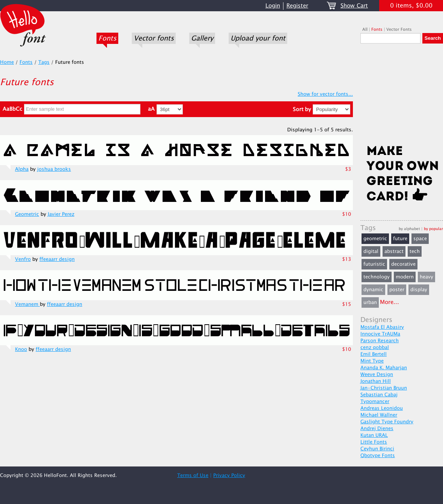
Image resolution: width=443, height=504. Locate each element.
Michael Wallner (379, 415)
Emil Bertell (374, 354)
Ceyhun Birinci (377, 449)
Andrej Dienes (377, 429)
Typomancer (375, 402)
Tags (44, 62)
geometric (375, 239)
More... (390, 302)
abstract (394, 251)
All (365, 29)
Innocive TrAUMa (380, 334)
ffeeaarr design (57, 259)
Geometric (27, 214)
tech (415, 251)
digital (371, 251)
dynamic (373, 290)
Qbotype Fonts (378, 456)
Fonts (107, 38)
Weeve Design (377, 375)
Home (7, 62)
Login (273, 6)
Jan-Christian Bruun (384, 388)
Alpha (22, 169)
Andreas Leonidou (382, 408)
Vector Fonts (399, 29)
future (400, 239)
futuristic (374, 264)
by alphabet (409, 229)
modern (405, 277)
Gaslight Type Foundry (387, 422)
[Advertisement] (402, 96)
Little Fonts (374, 442)
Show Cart (354, 6)
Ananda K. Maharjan (384, 368)
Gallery (202, 38)
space (420, 239)
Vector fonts (154, 38)
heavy (426, 277)
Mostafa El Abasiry (382, 327)
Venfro (23, 259)
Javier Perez (61, 214)
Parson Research (380, 341)
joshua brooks (54, 169)
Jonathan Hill (376, 381)
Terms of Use (193, 475)
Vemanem (27, 304)
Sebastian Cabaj (379, 395)
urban (370, 302)
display (419, 290)
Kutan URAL (374, 435)
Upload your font (258, 38)
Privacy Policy (229, 475)
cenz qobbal (375, 348)
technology (377, 277)
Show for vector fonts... (325, 94)
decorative (403, 264)
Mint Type (372, 361)
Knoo (21, 349)
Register (297, 6)
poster (397, 290)
